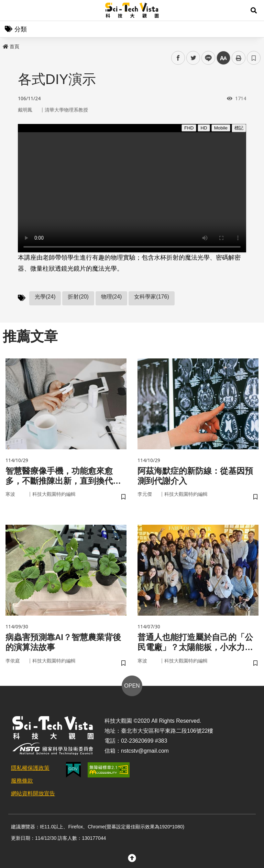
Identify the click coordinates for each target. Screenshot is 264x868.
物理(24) (111, 297)
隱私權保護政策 (30, 768)
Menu (10, 10)
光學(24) (45, 297)
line (206, 58)
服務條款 (22, 781)
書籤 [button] (254, 58)
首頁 (11, 46)
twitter (193, 58)
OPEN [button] (132, 686)
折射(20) (78, 297)
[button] (254, 10)
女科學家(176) (151, 297)
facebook (178, 58)
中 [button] (223, 58)
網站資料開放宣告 (33, 793)
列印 (239, 58)
